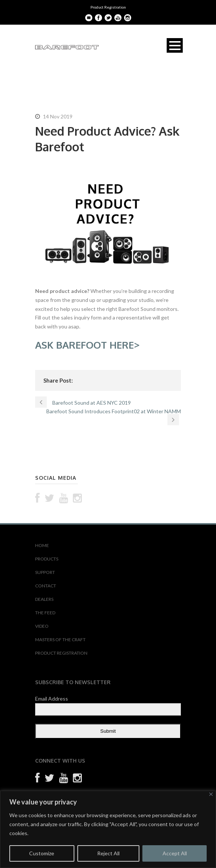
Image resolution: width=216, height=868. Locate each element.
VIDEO (42, 626)
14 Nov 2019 (58, 116)
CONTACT (46, 586)
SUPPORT (45, 572)
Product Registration (108, 7)
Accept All (175, 853)
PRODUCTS (47, 559)
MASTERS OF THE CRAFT (60, 640)
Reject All (108, 853)
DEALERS (44, 599)
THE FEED (45, 613)
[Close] (211, 794)
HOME (42, 545)
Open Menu (175, 45)
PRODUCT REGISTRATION (61, 653)
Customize (42, 853)
